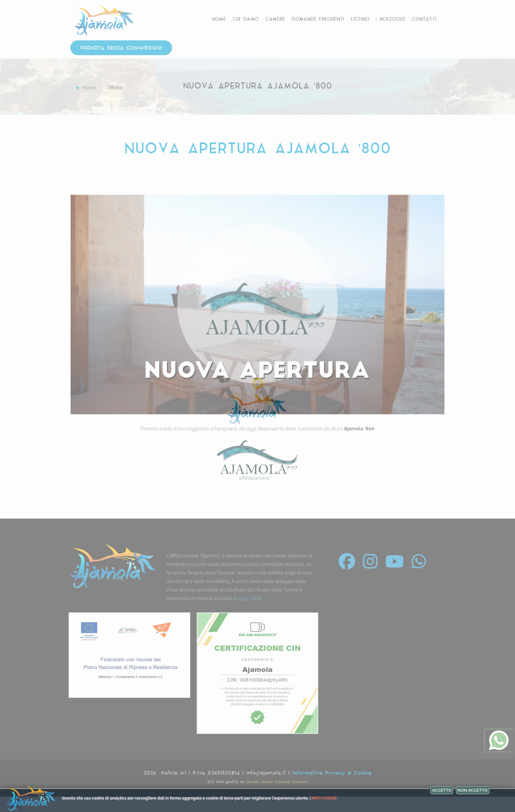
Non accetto (473, 790)
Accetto (442, 790)
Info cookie (324, 798)
